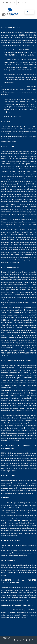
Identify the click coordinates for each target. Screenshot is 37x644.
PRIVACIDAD (9, 642)
